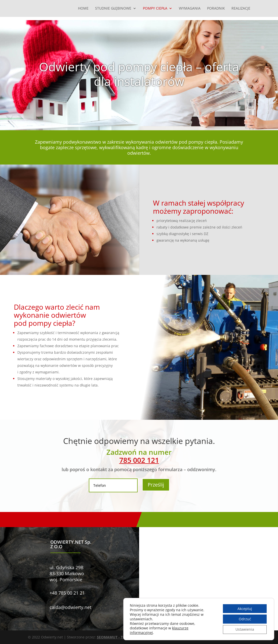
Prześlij (156, 485)
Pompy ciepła (155, 9)
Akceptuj (245, 608)
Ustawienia (245, 630)
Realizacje (241, 9)
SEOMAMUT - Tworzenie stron (123, 637)
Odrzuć (244, 619)
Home (83, 9)
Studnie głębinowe (113, 9)
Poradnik (216, 9)
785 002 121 (139, 460)
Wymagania (190, 9)
